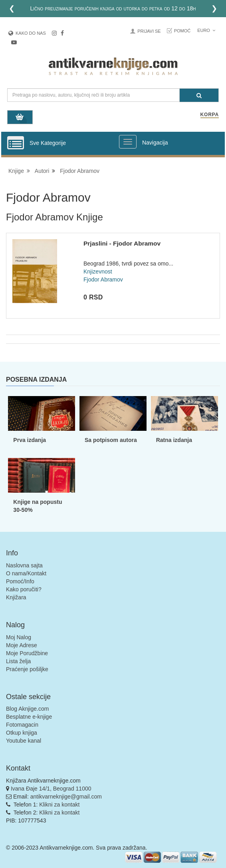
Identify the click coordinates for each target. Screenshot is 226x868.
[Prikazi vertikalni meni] (16, 143)
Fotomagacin (22, 725)
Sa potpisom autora (111, 440)
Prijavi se (149, 31)
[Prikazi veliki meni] (128, 142)
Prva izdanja (30, 440)
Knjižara (16, 597)
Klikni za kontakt (59, 805)
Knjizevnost (98, 271)
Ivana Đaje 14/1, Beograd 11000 (51, 789)
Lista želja (18, 661)
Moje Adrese (22, 645)
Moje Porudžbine (27, 653)
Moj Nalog (19, 637)
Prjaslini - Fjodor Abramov (122, 243)
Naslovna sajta (24, 565)
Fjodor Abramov (80, 171)
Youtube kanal (24, 741)
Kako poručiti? (24, 589)
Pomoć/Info (20, 581)
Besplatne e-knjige (29, 717)
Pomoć (182, 31)
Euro (206, 30)
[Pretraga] (199, 95)
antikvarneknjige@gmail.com (66, 797)
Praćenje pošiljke (27, 669)
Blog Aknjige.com (27, 709)
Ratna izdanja (174, 440)
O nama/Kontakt (26, 573)
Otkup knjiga (22, 733)
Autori (42, 171)
